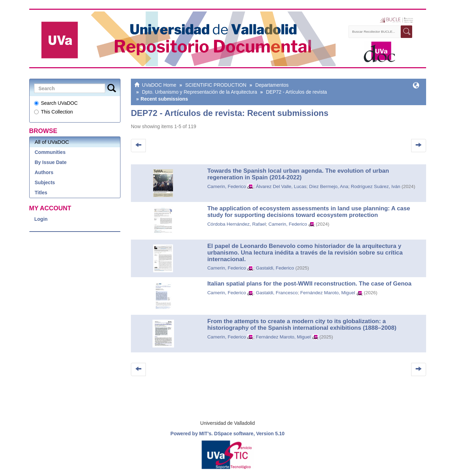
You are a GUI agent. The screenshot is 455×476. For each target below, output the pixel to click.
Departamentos (272, 85)
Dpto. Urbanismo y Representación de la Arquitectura (200, 92)
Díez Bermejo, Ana (329, 186)
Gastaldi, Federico (275, 268)
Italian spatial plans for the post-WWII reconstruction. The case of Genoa (309, 284)
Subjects (45, 182)
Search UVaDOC (56, 103)
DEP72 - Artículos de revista (296, 92)
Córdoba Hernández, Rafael (236, 224)
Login (41, 219)
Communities (50, 152)
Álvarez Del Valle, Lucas (281, 186)
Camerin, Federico (226, 186)
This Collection (54, 112)
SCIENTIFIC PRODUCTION (216, 85)
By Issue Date (51, 162)
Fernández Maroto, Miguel (328, 293)
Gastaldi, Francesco (277, 293)
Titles (41, 193)
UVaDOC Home (159, 85)
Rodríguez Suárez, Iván (376, 186)
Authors (44, 172)
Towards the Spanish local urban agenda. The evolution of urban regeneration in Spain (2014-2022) (298, 174)
